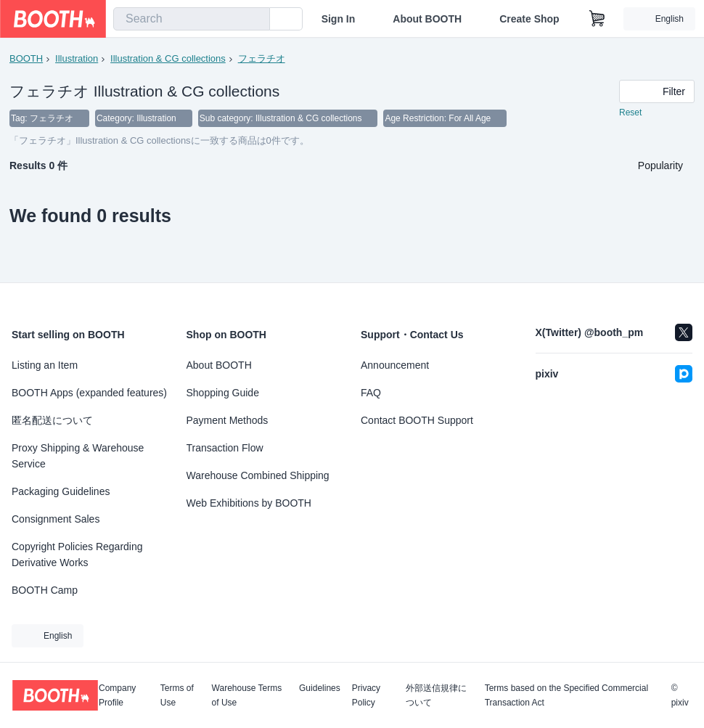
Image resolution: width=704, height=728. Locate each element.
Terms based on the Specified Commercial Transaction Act (566, 695)
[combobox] (192, 19)
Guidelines (320, 688)
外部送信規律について (436, 695)
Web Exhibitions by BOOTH (249, 503)
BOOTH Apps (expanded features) (89, 393)
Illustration (77, 58)
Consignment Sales (56, 519)
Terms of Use (177, 695)
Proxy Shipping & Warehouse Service (78, 456)
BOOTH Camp (45, 590)
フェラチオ (262, 58)
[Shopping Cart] (597, 19)
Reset (630, 113)
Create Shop (529, 19)
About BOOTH (427, 19)
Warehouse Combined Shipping (258, 475)
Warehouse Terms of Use (247, 695)
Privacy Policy (366, 695)
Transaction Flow (225, 448)
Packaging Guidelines (61, 491)
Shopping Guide (223, 393)
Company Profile (117, 695)
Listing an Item (45, 365)
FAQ (371, 393)
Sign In (339, 19)
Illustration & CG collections (168, 58)
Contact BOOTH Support (417, 420)
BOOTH (26, 58)
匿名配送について (52, 420)
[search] (255, 20)
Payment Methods (228, 420)
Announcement (395, 365)
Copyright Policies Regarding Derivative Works (77, 555)
